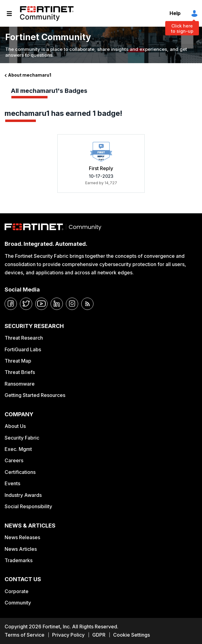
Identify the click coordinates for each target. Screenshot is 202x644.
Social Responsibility (28, 506)
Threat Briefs (20, 372)
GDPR (99, 635)
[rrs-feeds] (87, 304)
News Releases (22, 537)
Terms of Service (25, 635)
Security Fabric (22, 438)
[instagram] (72, 304)
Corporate (17, 591)
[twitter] (26, 304)
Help (175, 13)
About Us (15, 426)
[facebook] (11, 304)
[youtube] (41, 304)
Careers (14, 460)
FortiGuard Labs (23, 349)
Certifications (20, 472)
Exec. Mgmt (18, 449)
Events (12, 483)
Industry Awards (23, 495)
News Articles (21, 549)
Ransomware (20, 384)
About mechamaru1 (30, 75)
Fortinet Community (47, 13)
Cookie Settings (131, 635)
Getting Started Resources (35, 395)
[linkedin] (57, 304)
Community (18, 603)
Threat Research (24, 338)
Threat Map (18, 361)
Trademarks (19, 560)
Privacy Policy (68, 635)
